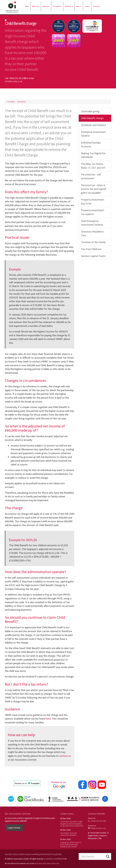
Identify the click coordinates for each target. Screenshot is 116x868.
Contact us (97, 6)
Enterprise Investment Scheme (93, 134)
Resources (69, 6)
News (79, 6)
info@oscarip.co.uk (14, 81)
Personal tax (22, 102)
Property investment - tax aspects (93, 212)
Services (46, 6)
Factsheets (57, 6)
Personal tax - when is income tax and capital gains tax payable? (93, 189)
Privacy (53, 854)
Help (59, 854)
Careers (87, 6)
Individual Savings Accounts (91, 144)
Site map (25, 854)
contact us (65, 756)
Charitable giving (90, 111)
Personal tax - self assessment (91, 176)
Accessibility (34, 854)
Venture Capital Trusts (93, 256)
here (48, 719)
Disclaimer (44, 854)
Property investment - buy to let (93, 202)
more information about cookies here (47, 863)
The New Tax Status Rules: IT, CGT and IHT (93, 166)
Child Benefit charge (92, 118)
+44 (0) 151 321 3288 (97, 821)
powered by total (55, 859)
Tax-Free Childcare (91, 249)
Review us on (59, 784)
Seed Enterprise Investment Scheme (92, 223)
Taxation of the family (93, 242)
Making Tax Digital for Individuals (93, 155)
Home (27, 6)
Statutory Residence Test (92, 233)
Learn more (14, 828)
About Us (36, 6)
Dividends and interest (93, 125)
